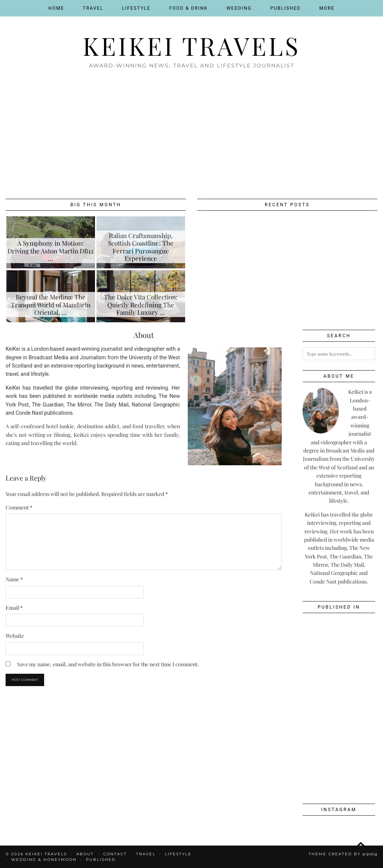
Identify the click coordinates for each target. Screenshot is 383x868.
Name (14, 579)
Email (14, 608)
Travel (93, 8)
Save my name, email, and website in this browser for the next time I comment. (108, 664)
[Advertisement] (191, 131)
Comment (19, 507)
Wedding (239, 8)
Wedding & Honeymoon (44, 860)
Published (286, 8)
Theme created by (343, 854)
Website (15, 636)
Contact (115, 854)
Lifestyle (136, 8)
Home (56, 8)
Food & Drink (188, 8)
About (85, 854)
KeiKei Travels (191, 46)
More (327, 8)
